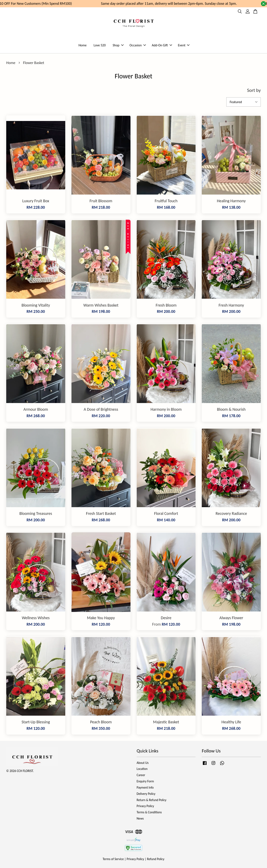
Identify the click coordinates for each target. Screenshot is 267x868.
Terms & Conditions (149, 812)
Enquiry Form (145, 781)
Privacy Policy (145, 806)
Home (83, 45)
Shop (118, 45)
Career (141, 775)
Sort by (254, 90)
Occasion (138, 45)
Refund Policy (156, 859)
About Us (143, 763)
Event (184, 45)
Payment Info (145, 787)
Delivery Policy (146, 794)
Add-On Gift (162, 45)
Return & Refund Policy (152, 800)
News (140, 818)
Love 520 (100, 45)
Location (142, 769)
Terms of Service (113, 859)
